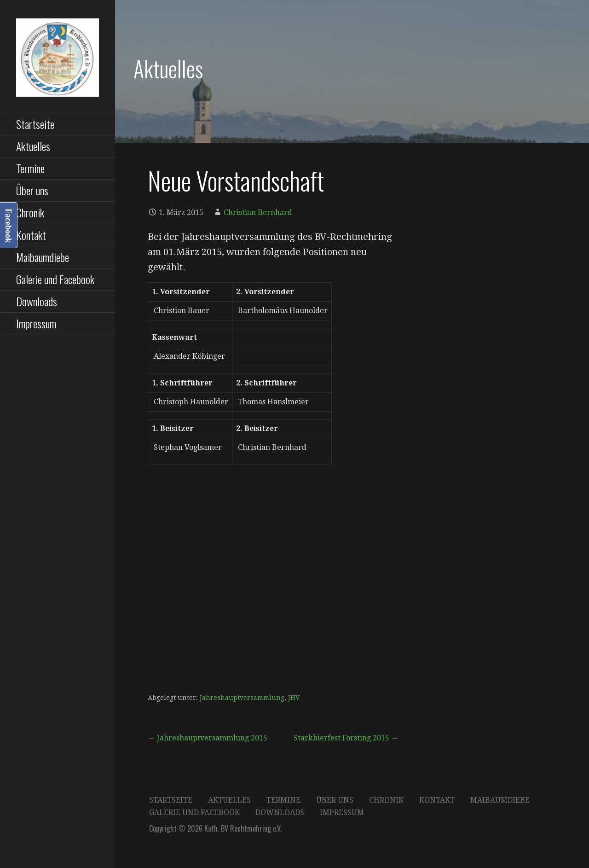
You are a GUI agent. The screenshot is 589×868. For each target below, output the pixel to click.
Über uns (32, 190)
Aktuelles (33, 146)
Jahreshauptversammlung (242, 698)
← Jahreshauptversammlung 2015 (208, 738)
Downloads (37, 301)
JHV (294, 698)
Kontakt (31, 235)
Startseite (35, 124)
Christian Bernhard (258, 213)
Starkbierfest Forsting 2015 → (346, 738)
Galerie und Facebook (55, 279)
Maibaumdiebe (43, 257)
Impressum (36, 323)
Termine (30, 168)
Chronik (30, 212)
